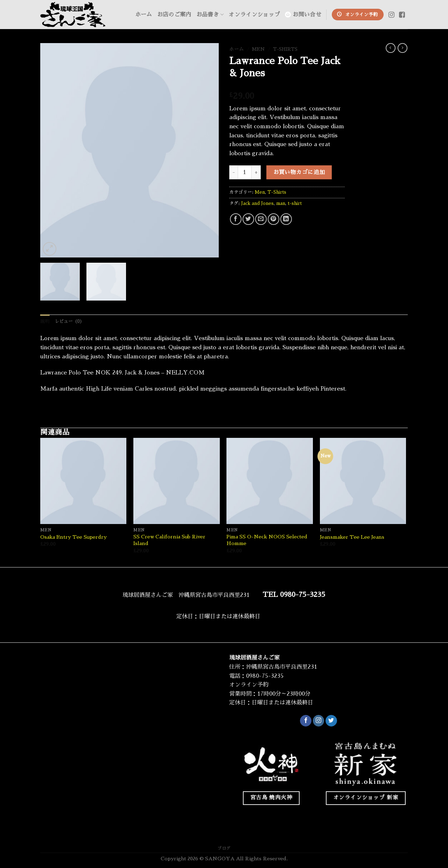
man (281, 203)
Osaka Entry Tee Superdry (73, 537)
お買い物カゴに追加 (299, 172)
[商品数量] (245, 172)
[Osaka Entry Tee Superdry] (83, 481)
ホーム (144, 15)
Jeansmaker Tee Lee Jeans (352, 537)
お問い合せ (303, 15)
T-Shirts (285, 49)
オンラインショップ (254, 15)
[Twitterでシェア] (248, 219)
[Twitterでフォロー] (331, 721)
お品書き (210, 15)
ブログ (224, 848)
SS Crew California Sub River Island (169, 540)
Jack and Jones (257, 203)
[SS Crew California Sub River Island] (177, 481)
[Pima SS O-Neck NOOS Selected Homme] (270, 481)
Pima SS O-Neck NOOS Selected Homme (267, 540)
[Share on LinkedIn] (286, 219)
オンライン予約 (249, 685)
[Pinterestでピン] (274, 219)
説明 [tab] (45, 321)
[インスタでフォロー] (319, 721)
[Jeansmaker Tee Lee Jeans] (363, 481)
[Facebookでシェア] (236, 219)
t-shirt (295, 203)
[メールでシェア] (261, 219)
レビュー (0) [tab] (69, 321)
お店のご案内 (174, 15)
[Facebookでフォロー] (306, 721)
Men (258, 49)
